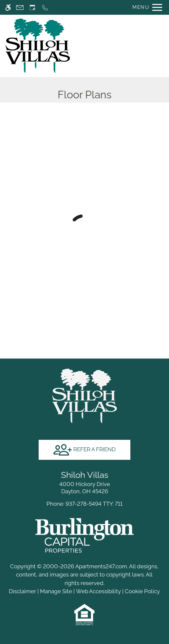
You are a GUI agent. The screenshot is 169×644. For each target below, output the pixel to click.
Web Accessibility (98, 591)
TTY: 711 (84, 504)
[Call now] (45, 7)
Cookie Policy (142, 591)
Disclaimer (22, 591)
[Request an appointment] (32, 7)
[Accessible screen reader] (8, 7)
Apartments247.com (101, 566)
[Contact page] (20, 7)
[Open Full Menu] (146, 7)
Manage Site (56, 591)
